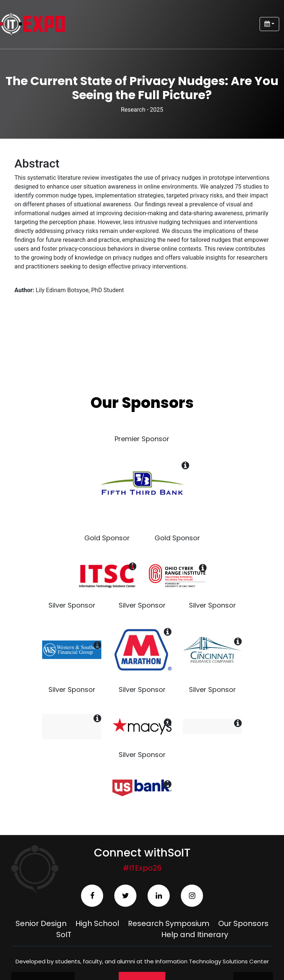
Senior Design (41, 923)
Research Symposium (169, 923)
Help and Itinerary (195, 935)
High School (97, 923)
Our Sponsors (243, 923)
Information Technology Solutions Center (212, 961)
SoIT (64, 935)
